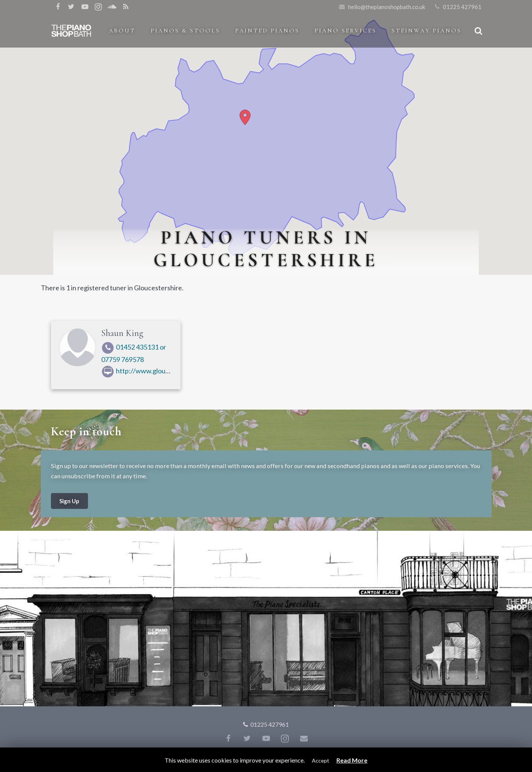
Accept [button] (321, 760)
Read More (352, 760)
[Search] (478, 31)
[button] (245, 117)
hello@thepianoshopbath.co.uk (387, 7)
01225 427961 (462, 7)
